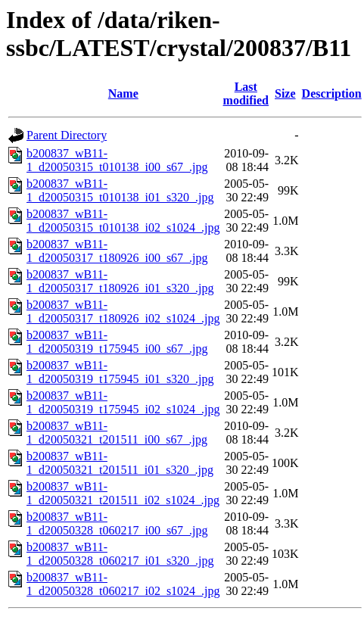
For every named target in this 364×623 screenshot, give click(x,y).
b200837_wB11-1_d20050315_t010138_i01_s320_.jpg (120, 190)
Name (123, 93)
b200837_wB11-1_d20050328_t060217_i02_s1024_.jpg (123, 584)
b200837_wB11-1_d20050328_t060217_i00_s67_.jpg (117, 523)
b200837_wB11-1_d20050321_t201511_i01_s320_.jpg (120, 463)
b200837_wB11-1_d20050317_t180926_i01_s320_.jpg (120, 281)
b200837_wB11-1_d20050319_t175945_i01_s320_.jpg (120, 372)
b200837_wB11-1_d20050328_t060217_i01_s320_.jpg (120, 554)
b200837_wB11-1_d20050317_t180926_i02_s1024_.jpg (123, 311)
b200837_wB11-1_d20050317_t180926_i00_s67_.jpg (117, 251)
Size (285, 93)
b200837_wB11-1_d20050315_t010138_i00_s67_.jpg (117, 160)
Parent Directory (67, 135)
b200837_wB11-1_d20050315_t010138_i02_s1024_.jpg (123, 221)
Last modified (246, 93)
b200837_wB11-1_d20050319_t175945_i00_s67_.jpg (117, 342)
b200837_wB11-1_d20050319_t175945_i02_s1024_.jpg (123, 402)
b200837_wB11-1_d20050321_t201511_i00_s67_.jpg (117, 433)
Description (332, 93)
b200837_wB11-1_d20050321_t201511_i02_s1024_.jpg (123, 493)
